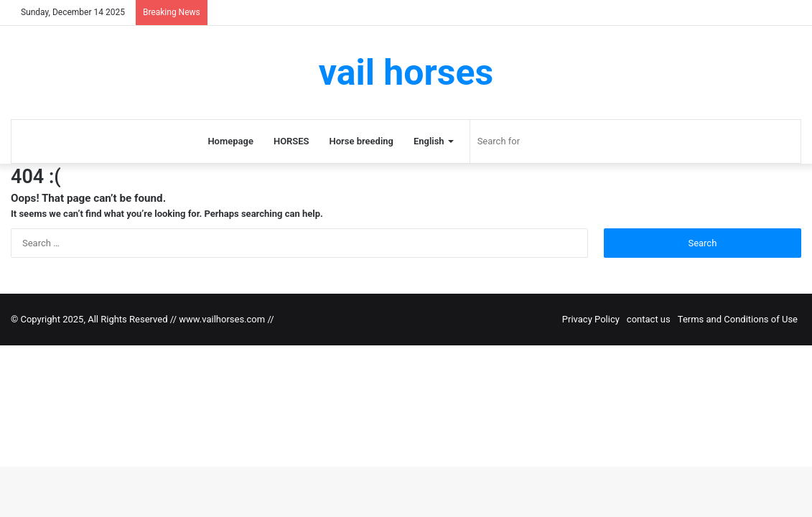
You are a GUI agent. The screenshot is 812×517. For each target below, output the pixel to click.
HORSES (291, 141)
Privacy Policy (591, 319)
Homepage (230, 141)
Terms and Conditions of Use (738, 319)
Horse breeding (361, 141)
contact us (649, 319)
